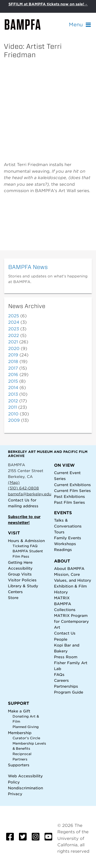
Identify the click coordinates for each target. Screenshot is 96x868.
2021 (13, 342)
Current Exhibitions (72, 485)
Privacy (15, 794)
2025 (14, 316)
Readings (63, 550)
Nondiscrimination (25, 788)
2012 (13, 401)
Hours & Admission (26, 541)
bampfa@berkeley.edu (30, 494)
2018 (13, 362)
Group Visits (20, 574)
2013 (13, 394)
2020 (14, 349)
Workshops (65, 544)
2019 (13, 355)
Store (13, 598)
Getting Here (20, 562)
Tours (59, 532)
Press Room (66, 657)
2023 (14, 329)
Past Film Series (70, 502)
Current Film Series (72, 491)
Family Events (68, 538)
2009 (14, 420)
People (61, 639)
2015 (13, 381)
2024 (14, 322)
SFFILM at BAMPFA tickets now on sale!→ (48, 4)
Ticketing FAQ (25, 546)
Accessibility (20, 568)
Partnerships (66, 686)
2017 (13, 368)
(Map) (14, 482)
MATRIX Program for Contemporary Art (71, 621)
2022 (14, 336)
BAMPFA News (28, 267)
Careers (61, 680)
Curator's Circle (26, 738)
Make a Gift (19, 711)
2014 (13, 388)
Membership (20, 733)
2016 (13, 375)
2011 (13, 407)
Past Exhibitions (70, 496)
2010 (13, 414)
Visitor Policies (22, 580)
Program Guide (69, 692)
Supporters (19, 765)
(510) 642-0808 (23, 488)
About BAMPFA (69, 568)
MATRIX (62, 598)
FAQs (59, 675)
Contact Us (19, 500)
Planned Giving (26, 727)
